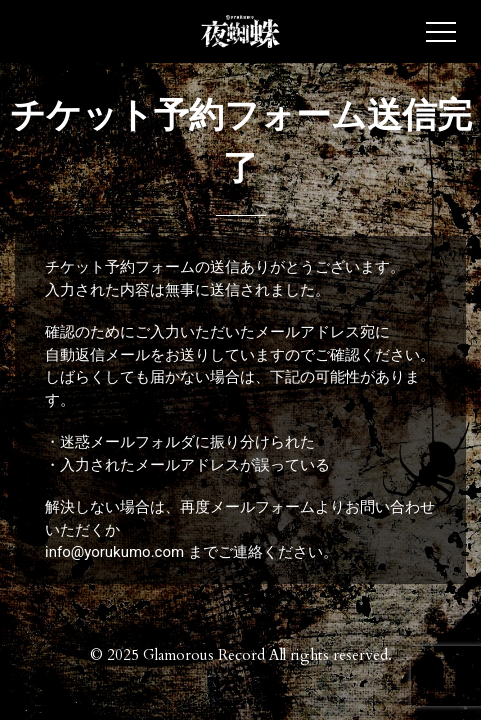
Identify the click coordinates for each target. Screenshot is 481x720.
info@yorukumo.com (114, 552)
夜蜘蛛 (241, 31)
